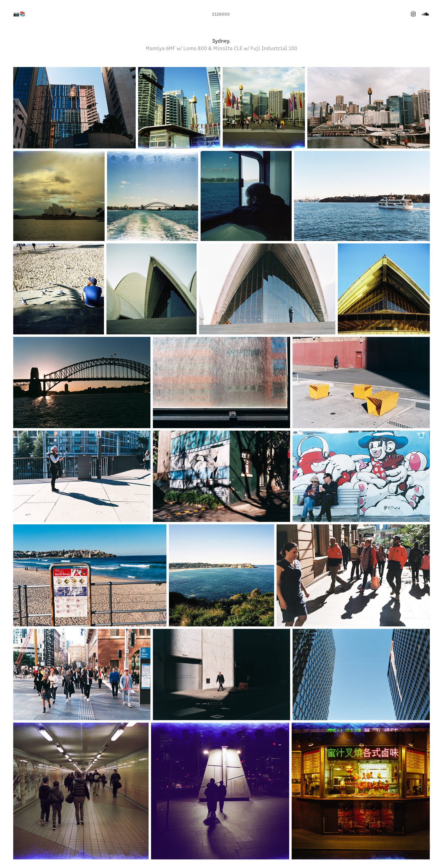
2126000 (221, 14)
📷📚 (19, 14)
